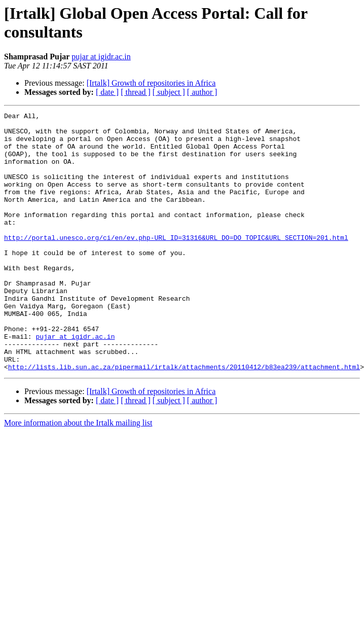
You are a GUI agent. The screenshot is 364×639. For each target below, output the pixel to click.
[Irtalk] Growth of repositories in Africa (151, 83)
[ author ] (202, 92)
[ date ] (107, 92)
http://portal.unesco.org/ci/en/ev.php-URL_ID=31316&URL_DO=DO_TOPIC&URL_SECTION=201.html (176, 263)
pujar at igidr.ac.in (101, 57)
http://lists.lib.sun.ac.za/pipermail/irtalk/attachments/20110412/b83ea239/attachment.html (184, 418)
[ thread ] (136, 92)
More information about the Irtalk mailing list (78, 474)
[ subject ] (169, 92)
